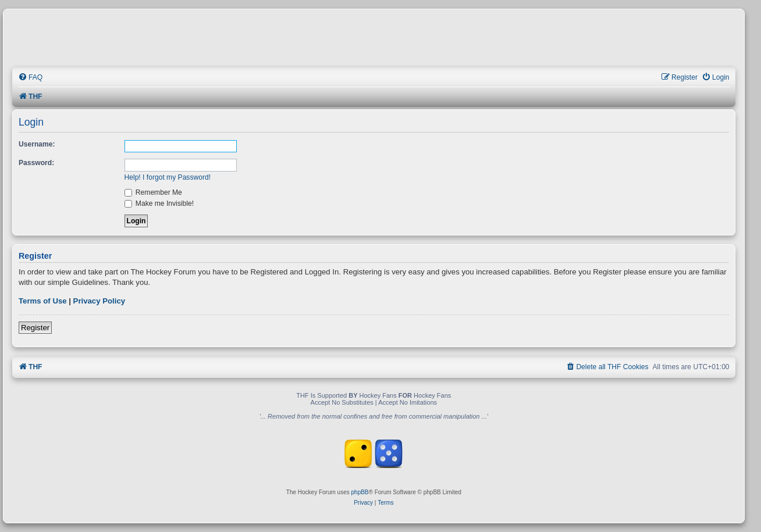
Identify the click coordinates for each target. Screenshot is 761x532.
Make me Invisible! (159, 203)
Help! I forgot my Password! (168, 177)
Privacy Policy (99, 301)
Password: (36, 163)
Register (35, 328)
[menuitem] (30, 78)
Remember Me (153, 192)
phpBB (360, 492)
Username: (37, 144)
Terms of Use (43, 301)
